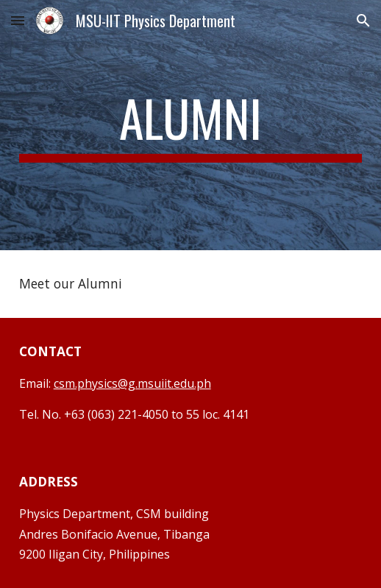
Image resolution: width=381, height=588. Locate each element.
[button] (18, 20)
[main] (191, 125)
